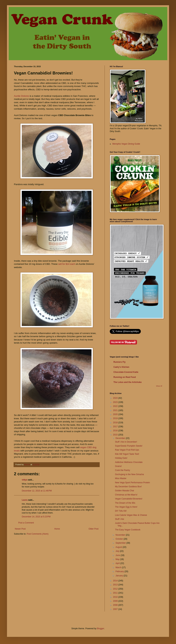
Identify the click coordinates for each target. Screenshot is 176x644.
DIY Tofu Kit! (121, 511)
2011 (116, 593)
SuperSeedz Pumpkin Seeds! (129, 446)
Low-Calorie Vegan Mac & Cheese (131, 515)
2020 (116, 414)
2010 (116, 597)
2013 (116, 585)
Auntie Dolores (22, 96)
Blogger (100, 629)
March (119, 567)
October (120, 539)
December (121, 438)
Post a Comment (26, 523)
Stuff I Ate (120, 519)
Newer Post (20, 529)
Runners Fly (119, 362)
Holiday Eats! (121, 458)
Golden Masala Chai (125, 491)
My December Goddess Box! (128, 487)
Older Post (93, 529)
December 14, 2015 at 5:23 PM (36, 517)
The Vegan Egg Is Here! (126, 507)
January (120, 576)
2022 (116, 406)
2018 (116, 423)
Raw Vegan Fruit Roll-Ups (127, 450)
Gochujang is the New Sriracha (129, 474)
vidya (24, 480)
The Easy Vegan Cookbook (128, 530)
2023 (116, 402)
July (118, 551)
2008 (116, 605)
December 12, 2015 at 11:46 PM (37, 491)
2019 (116, 418)
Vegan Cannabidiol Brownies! (129, 499)
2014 (116, 581)
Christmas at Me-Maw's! (126, 495)
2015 (116, 435)
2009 (116, 601)
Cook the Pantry (123, 470)
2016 (116, 431)
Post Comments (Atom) (38, 534)
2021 (116, 410)
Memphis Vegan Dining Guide (126, 144)
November (121, 535)
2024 (116, 398)
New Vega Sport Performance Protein (132, 483)
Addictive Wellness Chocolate (129, 462)
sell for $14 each (67, 264)
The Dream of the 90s (125, 503)
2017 (116, 427)
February (120, 571)
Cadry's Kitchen (121, 367)
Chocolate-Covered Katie (126, 372)
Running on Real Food (125, 377)
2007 (116, 609)
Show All (159, 386)
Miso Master (121, 478)
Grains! (118, 466)
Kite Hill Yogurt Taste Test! (127, 454)
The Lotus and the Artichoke (128, 382)
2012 (116, 589)
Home (57, 529)
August (119, 547)
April (118, 563)
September (121, 543)
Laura (25, 500)
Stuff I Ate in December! (126, 442)
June (118, 555)
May (118, 559)
